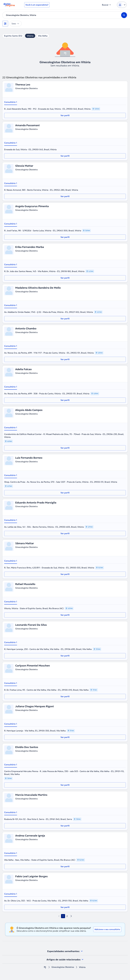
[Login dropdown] (122, 5)
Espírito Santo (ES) (13, 36)
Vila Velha (43, 36)
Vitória (30, 36)
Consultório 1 (11, 102)
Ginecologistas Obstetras (63, 967)
